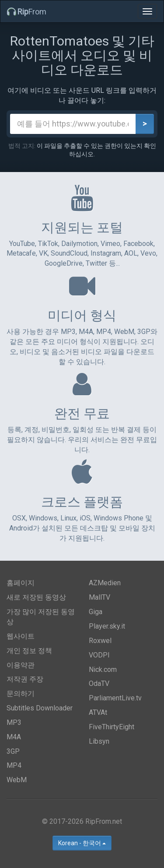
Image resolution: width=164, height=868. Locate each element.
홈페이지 (21, 583)
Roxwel (100, 641)
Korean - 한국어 (82, 843)
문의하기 (21, 694)
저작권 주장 (25, 679)
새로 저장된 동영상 (36, 597)
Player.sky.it (107, 626)
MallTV (99, 597)
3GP (13, 751)
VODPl (99, 655)
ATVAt (98, 712)
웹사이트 (21, 636)
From (27, 12)
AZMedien (105, 583)
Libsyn (99, 741)
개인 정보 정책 (29, 651)
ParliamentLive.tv (115, 698)
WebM (17, 780)
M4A (14, 737)
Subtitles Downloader (40, 708)
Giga (96, 612)
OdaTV (99, 684)
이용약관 (21, 665)
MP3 (14, 722)
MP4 (14, 765)
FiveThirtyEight (112, 727)
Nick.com (103, 669)
